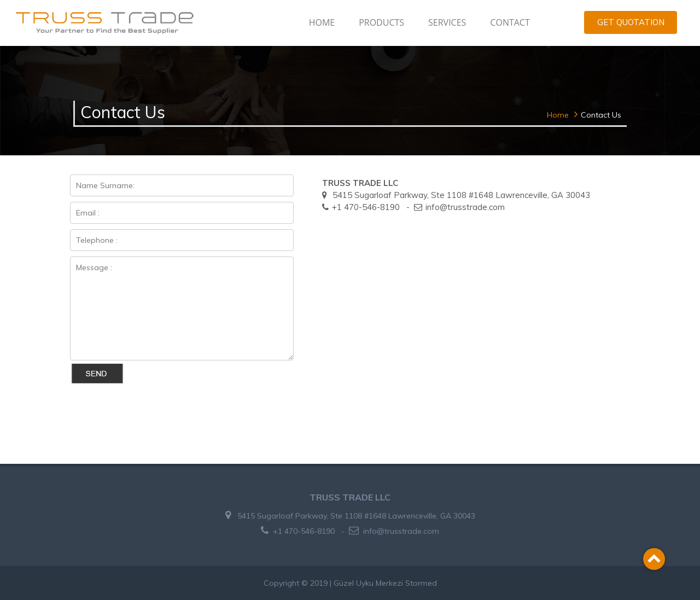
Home (558, 115)
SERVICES (447, 22)
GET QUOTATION (631, 22)
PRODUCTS (381, 22)
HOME (322, 22)
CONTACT (510, 22)
